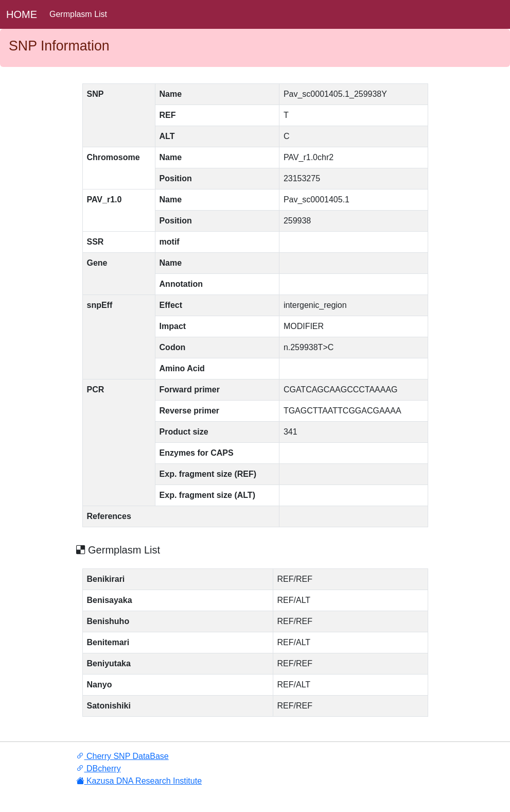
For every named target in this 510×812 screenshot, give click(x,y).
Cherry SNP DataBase (122, 756)
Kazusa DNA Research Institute (139, 781)
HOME (22, 14)
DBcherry (99, 768)
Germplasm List (78, 14)
